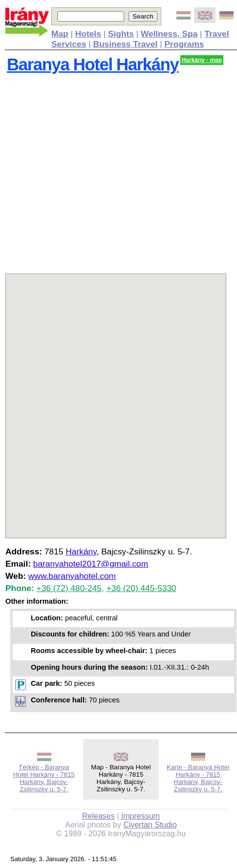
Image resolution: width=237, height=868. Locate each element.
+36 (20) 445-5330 (141, 588)
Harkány (81, 551)
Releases (98, 816)
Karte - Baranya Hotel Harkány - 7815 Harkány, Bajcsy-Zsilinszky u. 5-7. (198, 778)
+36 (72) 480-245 (69, 588)
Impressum (140, 816)
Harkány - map (202, 60)
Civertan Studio (150, 825)
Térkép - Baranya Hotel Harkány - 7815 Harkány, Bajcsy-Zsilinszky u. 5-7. (44, 778)
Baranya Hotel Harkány (93, 64)
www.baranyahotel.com (72, 576)
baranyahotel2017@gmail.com (91, 564)
